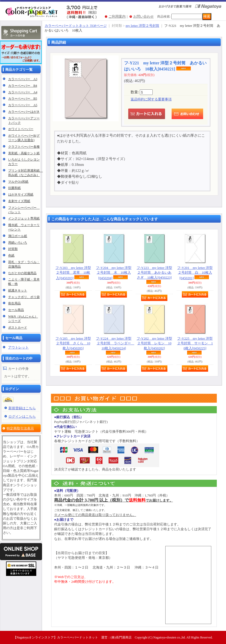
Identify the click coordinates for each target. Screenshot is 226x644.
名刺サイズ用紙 (19, 201)
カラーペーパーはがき (24, 112)
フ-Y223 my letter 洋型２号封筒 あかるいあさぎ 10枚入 (154, 272)
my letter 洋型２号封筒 (142, 26)
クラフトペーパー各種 (24, 147)
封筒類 (13, 249)
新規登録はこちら (22, 408)
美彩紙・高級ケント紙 (24, 153)
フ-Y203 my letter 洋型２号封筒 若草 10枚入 (73, 273)
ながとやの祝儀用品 (22, 273)
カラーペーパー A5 (23, 105)
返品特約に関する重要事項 (151, 99)
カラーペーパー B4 (23, 86)
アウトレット (18, 347)
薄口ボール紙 (18, 236)
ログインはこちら (22, 416)
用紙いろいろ (18, 243)
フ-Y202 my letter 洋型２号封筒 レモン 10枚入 (154, 343)
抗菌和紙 (14, 188)
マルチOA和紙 (18, 182)
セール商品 (16, 310)
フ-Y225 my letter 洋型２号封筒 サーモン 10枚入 (195, 343)
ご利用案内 (117, 16)
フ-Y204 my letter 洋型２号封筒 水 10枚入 (114, 273)
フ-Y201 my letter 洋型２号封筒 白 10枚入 (195, 273)
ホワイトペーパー (21, 129)
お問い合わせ (143, 16)
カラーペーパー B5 (23, 99)
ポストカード (18, 328)
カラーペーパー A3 (23, 79)
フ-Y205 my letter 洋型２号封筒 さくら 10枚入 (73, 343)
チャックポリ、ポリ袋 (24, 297)
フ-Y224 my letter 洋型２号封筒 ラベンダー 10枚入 (115, 343)
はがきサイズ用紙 (21, 195)
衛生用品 (14, 303)
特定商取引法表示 (20, 428)
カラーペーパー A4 (23, 92)
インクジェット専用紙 (24, 218)
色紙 (11, 255)
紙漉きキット (18, 290)
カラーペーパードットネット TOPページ (76, 26)
